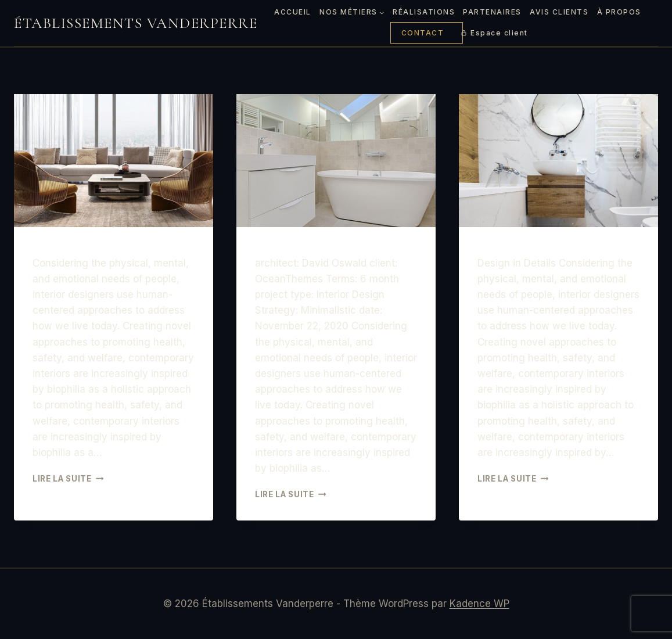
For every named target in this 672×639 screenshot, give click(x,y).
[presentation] (114, 161)
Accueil (293, 12)
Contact (423, 33)
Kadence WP (479, 604)
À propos (619, 12)
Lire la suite (68, 479)
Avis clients (559, 12)
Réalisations (424, 12)
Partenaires (492, 12)
